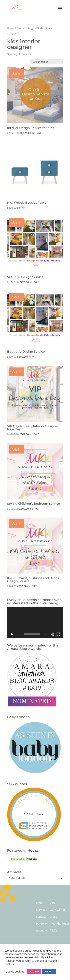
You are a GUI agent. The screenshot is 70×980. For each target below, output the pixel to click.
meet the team (59, 924)
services (42, 910)
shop (39, 903)
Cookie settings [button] (15, 972)
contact (41, 917)
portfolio (41, 924)
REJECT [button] (49, 972)
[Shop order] (47, 62)
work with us (58, 910)
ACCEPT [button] (34, 972)
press (53, 917)
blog (53, 903)
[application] (35, 623)
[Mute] (52, 634)
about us (42, 930)
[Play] (12, 634)
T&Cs (54, 930)
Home (11, 28)
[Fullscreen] (58, 634)
